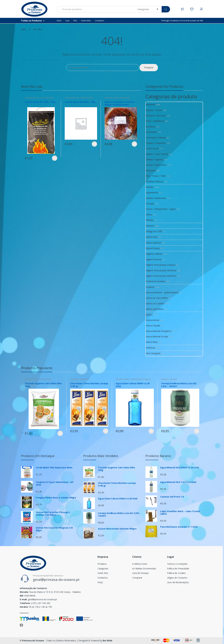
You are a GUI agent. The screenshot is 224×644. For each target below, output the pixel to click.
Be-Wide (108, 641)
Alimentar (109, 98)
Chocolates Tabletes (156, 138)
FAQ (75, 20)
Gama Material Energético (159, 331)
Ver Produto (54, 158)
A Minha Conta (140, 564)
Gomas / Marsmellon (156, 165)
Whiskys (150, 220)
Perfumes (151, 348)
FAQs (100, 582)
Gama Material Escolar (157, 337)
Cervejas (150, 204)
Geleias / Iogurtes (154, 159)
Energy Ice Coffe (154, 231)
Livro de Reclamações (178, 582)
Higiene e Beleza (154, 254)
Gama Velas (152, 342)
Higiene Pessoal (154, 259)
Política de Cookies (176, 573)
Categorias (103, 569)
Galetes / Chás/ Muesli (157, 154)
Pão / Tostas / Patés (156, 176)
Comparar (137, 578)
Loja (67, 20)
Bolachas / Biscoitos (156, 116)
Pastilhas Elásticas (155, 181)
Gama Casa (152, 237)
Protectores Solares (156, 281)
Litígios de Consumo (177, 578)
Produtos (102, 564)
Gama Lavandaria (154, 309)
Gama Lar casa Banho (157, 298)
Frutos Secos (152, 148)
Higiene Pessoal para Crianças (161, 265)
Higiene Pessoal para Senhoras (161, 270)
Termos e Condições (177, 564)
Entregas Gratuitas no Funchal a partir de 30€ (182, 20)
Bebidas (150, 187)
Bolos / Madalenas (122, 98)
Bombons (151, 127)
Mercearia (151, 170)
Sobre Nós (86, 20)
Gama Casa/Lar (153, 243)
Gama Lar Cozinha (155, 303)
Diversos (150, 226)
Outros (149, 315)
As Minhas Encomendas (144, 569)
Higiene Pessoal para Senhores (161, 276)
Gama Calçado (153, 325)
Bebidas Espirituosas (156, 198)
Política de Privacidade (178, 569)
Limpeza (150, 287)
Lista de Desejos (141, 573)
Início (59, 20)
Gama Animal (152, 320)
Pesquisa (149, 67)
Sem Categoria (153, 353)
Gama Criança (153, 248)
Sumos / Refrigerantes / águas (161, 209)
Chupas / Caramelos (156, 143)
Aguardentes (152, 193)
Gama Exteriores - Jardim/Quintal (39, 98)
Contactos (100, 20)
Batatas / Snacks (154, 110)
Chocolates (151, 132)
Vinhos (149, 215)
